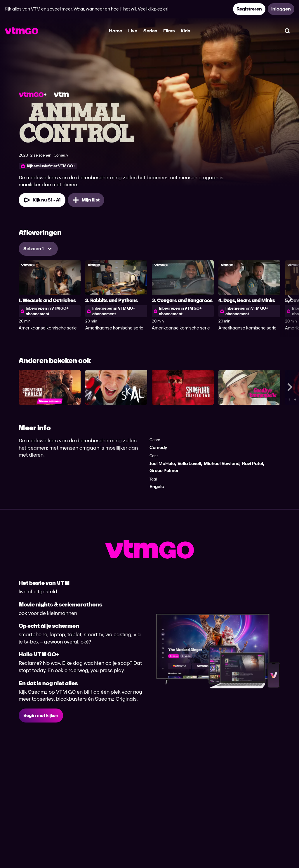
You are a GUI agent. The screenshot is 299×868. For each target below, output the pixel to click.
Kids (185, 31)
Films (169, 31)
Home (115, 31)
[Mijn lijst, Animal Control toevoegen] (86, 200)
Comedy (158, 447)
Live (133, 31)
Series (150, 31)
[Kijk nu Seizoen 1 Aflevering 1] (42, 200)
